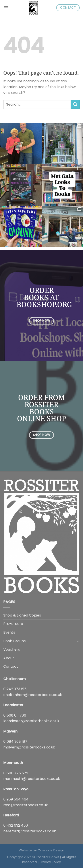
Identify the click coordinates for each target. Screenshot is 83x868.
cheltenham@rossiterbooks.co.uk (33, 695)
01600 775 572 (16, 773)
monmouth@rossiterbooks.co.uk (32, 779)
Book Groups (14, 641)
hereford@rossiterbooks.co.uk (30, 831)
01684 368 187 (15, 741)
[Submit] (75, 104)
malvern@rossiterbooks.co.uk (29, 747)
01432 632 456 (16, 825)
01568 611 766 (15, 715)
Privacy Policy (50, 862)
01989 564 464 (16, 799)
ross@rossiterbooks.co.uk (26, 805)
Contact (11, 666)
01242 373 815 (15, 689)
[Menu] (6, 8)
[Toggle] (78, 641)
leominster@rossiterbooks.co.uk (31, 721)
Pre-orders (13, 624)
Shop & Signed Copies (22, 615)
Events (9, 632)
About (9, 658)
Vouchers (12, 649)
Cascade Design (51, 850)
